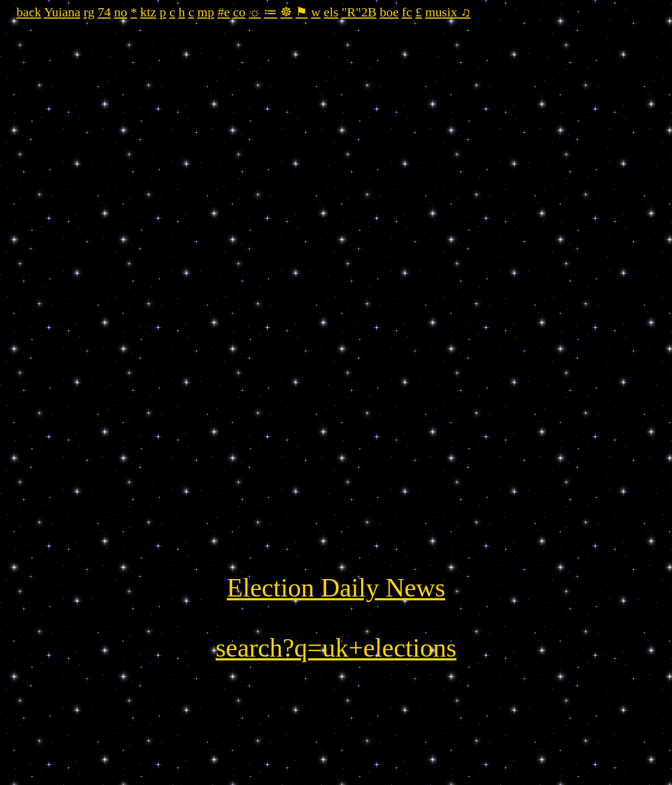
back (29, 12)
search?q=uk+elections (336, 648)
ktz (148, 12)
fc (407, 12)
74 (104, 12)
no (121, 12)
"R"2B (359, 12)
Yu (51, 12)
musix (441, 12)
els (331, 12)
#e (224, 12)
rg (89, 12)
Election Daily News (336, 588)
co (240, 12)
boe (389, 12)
